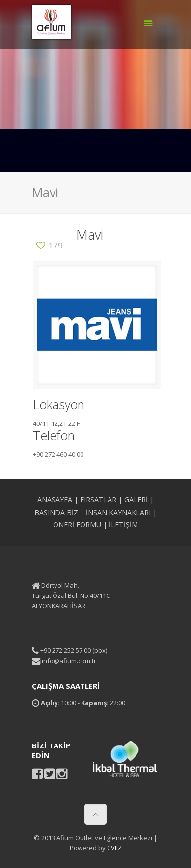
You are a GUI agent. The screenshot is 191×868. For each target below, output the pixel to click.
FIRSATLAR (98, 500)
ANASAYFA (55, 500)
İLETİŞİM (123, 525)
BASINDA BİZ (56, 512)
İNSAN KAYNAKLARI (118, 512)
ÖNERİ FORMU (77, 525)
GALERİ (136, 500)
